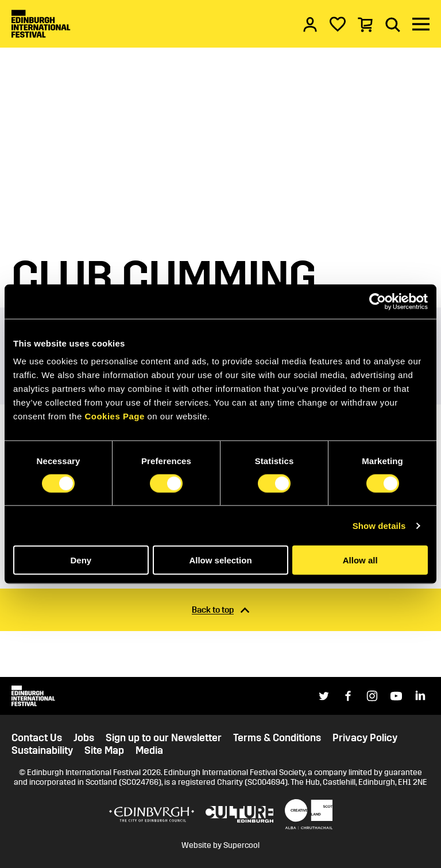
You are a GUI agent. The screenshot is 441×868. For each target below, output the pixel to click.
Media (149, 751)
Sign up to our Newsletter (164, 738)
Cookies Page (114, 416)
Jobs (84, 738)
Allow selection (220, 560)
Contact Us (37, 738)
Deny (81, 560)
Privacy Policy (365, 738)
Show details (379, 525)
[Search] (393, 24)
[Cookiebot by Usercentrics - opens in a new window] (378, 301)
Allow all (360, 560)
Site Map (104, 751)
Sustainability (42, 751)
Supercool (241, 845)
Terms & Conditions (277, 738)
